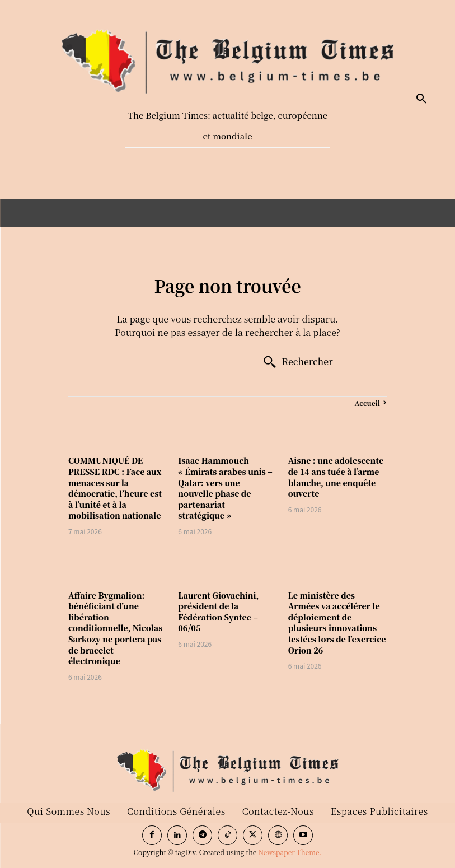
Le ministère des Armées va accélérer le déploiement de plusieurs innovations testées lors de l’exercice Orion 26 (337, 623)
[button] (421, 99)
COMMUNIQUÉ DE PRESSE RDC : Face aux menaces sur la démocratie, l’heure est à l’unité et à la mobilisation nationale (115, 488)
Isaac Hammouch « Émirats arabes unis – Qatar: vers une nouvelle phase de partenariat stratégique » (225, 488)
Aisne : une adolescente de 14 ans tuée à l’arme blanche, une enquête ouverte (336, 477)
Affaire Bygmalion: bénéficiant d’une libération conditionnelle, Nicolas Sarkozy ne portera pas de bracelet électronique (115, 628)
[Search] (298, 362)
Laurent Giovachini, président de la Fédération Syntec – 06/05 (218, 612)
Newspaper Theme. (290, 852)
